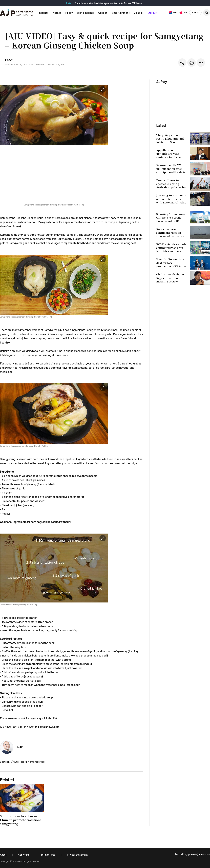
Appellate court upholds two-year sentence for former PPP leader (109, 3)
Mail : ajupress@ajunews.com (195, 854)
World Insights (86, 13)
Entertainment (121, 13)
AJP (20, 747)
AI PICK (153, 13)
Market (57, 13)
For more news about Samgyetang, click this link (29, 718)
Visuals (138, 13)
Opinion (103, 13)
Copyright (24, 855)
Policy (69, 13)
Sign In (195, 13)
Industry (43, 13)
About (3, 855)
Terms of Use (48, 855)
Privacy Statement (77, 855)
